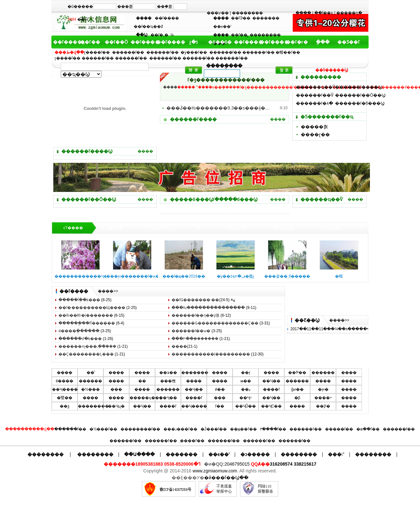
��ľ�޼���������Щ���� (92, 308)
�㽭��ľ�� (288, 52)
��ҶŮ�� (246, 406)
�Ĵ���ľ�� (214, 429)
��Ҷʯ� (116, 406)
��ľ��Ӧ (116, 42)
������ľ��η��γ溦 (195, 315)
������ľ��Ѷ (315, 95)
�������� (247, 13)
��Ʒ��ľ (348, 42)
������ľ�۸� (315, 103)
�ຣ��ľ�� (368, 429)
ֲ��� (323, 42)
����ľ (271, 389)
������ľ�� (128, 52)
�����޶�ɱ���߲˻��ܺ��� (87, 346)
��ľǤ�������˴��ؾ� (203, 300)
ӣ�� (220, 389)
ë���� (65, 381)
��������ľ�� (141, 429)
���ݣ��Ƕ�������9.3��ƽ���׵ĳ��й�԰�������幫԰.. (218, 108)
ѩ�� (246, 381)
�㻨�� (65, 398)
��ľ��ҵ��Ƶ (149, 26)
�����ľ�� (339, 429)
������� (266, 18)
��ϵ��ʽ (222, 26)
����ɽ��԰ (315, 134)
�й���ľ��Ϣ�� (226, 478)
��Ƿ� (323, 406)
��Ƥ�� (297, 373)
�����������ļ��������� (211, 354)
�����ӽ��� (146, 398)
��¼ (83, 19)
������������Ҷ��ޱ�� (88, 276)
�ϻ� (323, 389)
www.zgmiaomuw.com (215, 471)
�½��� (90, 389)
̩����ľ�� (192, 441)
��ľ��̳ (239, 35)
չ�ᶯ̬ (194, 42)
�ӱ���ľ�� (194, 52)
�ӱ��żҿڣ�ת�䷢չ (236, 276)
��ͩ (90, 373)
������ (323, 373)
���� (145, 151)
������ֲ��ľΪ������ (87, 323)
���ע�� (218, 13)
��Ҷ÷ (246, 398)
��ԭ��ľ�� (243, 429)
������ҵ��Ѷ (315, 87)
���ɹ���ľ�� (180, 429)
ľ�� (220, 406)
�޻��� (194, 381)
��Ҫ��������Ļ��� (86, 354)
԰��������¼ (172, 35)
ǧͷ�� (297, 389)
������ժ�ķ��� (80, 339)
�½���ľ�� (103, 429)
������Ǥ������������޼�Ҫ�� (215, 323)
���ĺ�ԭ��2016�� (184, 276)
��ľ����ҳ (64, 42)
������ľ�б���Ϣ (360, 103)
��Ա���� (139, 454)
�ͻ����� (255, 454)
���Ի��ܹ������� (195, 339)
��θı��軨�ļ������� (86, 315)
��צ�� (168, 373)
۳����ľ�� (273, 429)
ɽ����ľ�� (97, 52)
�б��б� (219, 42)
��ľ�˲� (160, 35)
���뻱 (168, 381)
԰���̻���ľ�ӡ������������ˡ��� (226, 80)
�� (142, 381)
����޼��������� (179, 346)
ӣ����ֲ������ (79, 331)
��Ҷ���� (65, 389)
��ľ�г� (297, 42)
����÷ (323, 398)
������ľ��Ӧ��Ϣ (360, 95)
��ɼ (246, 373)
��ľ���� (167, 18)
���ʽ (336, 454)
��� (116, 389)
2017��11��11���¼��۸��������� (336, 329)
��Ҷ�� (271, 381)
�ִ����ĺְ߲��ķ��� (79, 300)
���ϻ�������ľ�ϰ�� (135, 276)
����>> (108, 291)
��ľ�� (90, 42)
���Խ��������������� (208, 308)
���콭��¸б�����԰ (287, 276)
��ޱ (246, 389)
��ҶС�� (272, 406)
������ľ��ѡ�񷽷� (191, 331)
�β (297, 398)
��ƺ (65, 406)
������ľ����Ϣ (359, 87)
